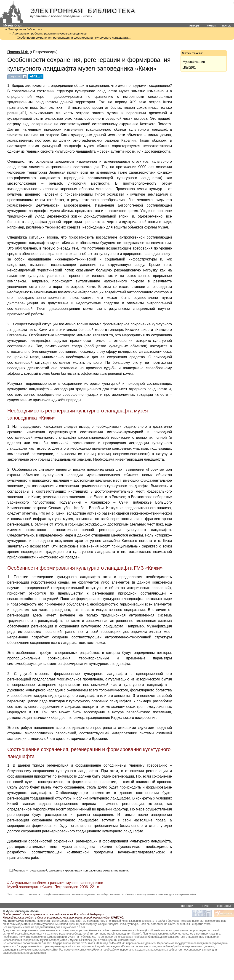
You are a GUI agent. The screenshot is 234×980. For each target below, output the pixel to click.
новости (187, 906)
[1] (24, 112)
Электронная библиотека (83, 11)
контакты (224, 906)
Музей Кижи (12, 25)
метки (211, 25)
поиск (226, 25)
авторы (195, 25)
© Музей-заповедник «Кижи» (21, 911)
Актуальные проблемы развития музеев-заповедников (50, 33)
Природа (189, 67)
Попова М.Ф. (18, 52)
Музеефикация (194, 62)
